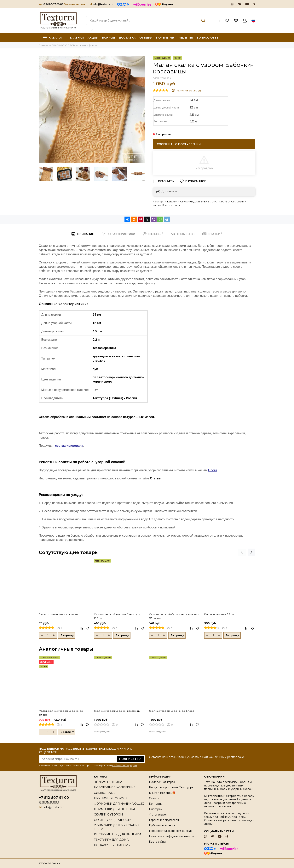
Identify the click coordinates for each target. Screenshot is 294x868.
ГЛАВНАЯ (77, 38)
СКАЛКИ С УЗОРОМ (224, 202)
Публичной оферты (125, 765)
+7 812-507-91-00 (51, 4)
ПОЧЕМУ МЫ (165, 38)
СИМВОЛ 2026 (104, 793)
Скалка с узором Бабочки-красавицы (117, 711)
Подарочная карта (162, 782)
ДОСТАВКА (127, 38)
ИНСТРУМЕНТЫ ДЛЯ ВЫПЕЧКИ (118, 834)
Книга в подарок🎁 (162, 793)
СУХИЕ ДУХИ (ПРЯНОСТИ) (113, 820)
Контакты (156, 804)
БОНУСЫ (108, 38)
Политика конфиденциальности (171, 836)
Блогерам (156, 809)
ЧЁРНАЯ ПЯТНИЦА (108, 782)
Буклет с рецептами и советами (58, 614)
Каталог (53, 38)
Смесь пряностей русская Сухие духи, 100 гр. (117, 616)
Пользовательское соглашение (171, 831)
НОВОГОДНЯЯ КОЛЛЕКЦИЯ (115, 787)
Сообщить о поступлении (179, 144)
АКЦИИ (93, 38)
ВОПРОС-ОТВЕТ (208, 38)
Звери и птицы (171, 205)
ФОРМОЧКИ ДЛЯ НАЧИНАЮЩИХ (119, 804)
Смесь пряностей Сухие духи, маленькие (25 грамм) (174, 616)
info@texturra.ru (101, 4)
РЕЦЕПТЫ (186, 38)
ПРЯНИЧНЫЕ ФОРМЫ (111, 798)
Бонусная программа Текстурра (171, 787)
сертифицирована (69, 446)
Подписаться (131, 759)
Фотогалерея (158, 815)
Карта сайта (157, 842)
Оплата (154, 798)
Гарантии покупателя (164, 820)
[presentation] (242, 552)
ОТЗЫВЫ (146, 38)
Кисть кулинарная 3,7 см (219, 614)
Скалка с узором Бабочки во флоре (172, 711)
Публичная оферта (162, 825)
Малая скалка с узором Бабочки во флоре (61, 713)
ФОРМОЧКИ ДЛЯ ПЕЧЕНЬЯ (194, 202)
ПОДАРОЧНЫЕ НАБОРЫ (112, 845)
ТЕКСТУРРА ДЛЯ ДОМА (111, 840)
